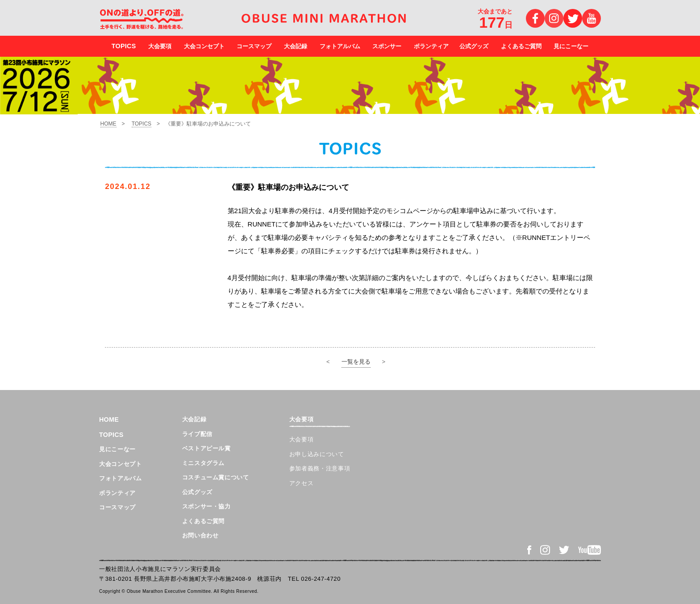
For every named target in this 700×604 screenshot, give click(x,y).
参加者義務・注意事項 (320, 468)
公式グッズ (474, 46)
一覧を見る (356, 362)
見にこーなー (571, 46)
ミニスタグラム (204, 463)
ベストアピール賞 (206, 448)
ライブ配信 (197, 434)
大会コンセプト (204, 46)
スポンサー (387, 46)
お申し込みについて (317, 454)
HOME (108, 124)
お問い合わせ (200, 535)
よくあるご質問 (521, 46)
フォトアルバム (340, 46)
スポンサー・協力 (206, 506)
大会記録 (296, 46)
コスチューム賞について (216, 477)
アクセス (302, 483)
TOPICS (142, 124)
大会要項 (160, 46)
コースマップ (254, 46)
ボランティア (431, 46)
